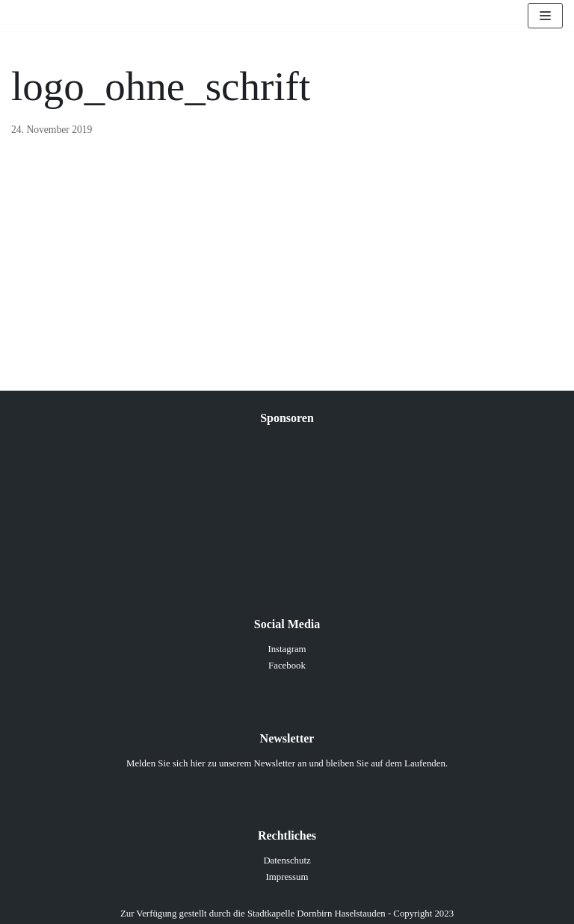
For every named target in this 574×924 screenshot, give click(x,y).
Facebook (287, 666)
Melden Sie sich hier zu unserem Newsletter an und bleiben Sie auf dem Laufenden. (287, 763)
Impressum (287, 877)
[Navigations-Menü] (545, 16)
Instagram (287, 649)
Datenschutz (287, 861)
